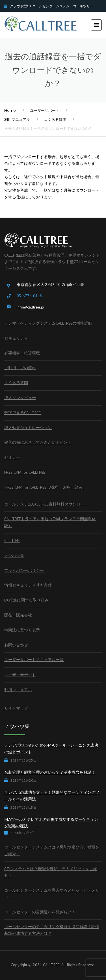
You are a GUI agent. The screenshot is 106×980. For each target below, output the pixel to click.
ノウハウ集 (14, 555)
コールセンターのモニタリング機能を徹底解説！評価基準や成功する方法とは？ (52, 930)
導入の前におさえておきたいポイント (38, 442)
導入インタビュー (20, 398)
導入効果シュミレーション (28, 428)
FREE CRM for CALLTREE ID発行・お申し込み (44, 487)
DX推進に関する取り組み (26, 600)
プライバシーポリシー (24, 570)
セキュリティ (16, 338)
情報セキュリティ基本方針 (28, 585)
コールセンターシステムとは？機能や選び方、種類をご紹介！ (52, 850)
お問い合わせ (16, 645)
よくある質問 (55, 119)
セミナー (12, 457)
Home (10, 110)
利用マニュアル (17, 119)
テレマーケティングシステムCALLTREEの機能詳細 (48, 323)
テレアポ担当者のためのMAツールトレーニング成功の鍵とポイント (51, 749)
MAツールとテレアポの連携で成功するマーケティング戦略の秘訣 (51, 823)
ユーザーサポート (45, 110)
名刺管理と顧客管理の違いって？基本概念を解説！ (50, 772)
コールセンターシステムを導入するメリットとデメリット (52, 894)
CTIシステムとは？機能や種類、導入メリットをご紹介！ (51, 872)
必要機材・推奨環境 (22, 353)
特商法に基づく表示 (22, 630)
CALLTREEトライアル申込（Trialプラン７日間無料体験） (50, 522)
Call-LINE (12, 541)
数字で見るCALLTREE (22, 413)
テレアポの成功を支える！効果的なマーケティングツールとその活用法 (52, 796)
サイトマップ (16, 708)
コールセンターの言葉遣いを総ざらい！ (40, 912)
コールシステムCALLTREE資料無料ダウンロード (46, 504)
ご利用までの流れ (20, 368)
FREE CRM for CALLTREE (25, 472)
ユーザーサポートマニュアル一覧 (34, 660)
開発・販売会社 (18, 615)
